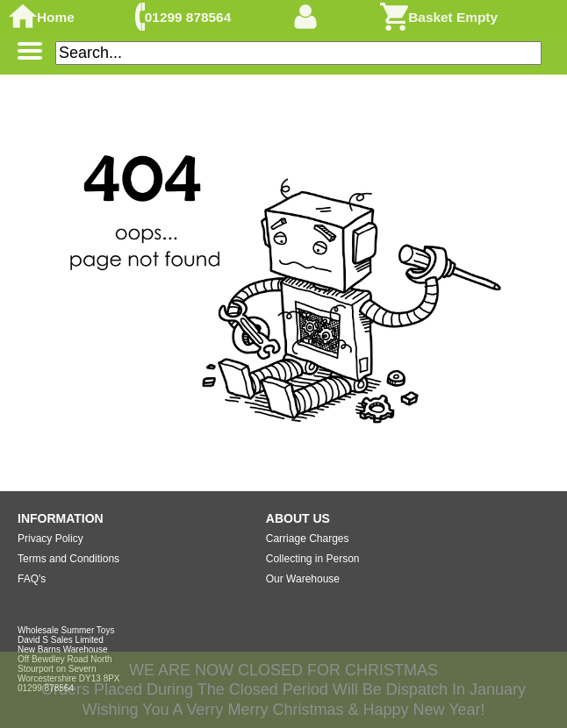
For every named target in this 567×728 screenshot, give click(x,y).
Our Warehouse (303, 579)
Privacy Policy (50, 539)
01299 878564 (188, 17)
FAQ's (32, 579)
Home (56, 17)
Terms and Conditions (68, 559)
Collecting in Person (313, 559)
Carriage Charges (308, 539)
